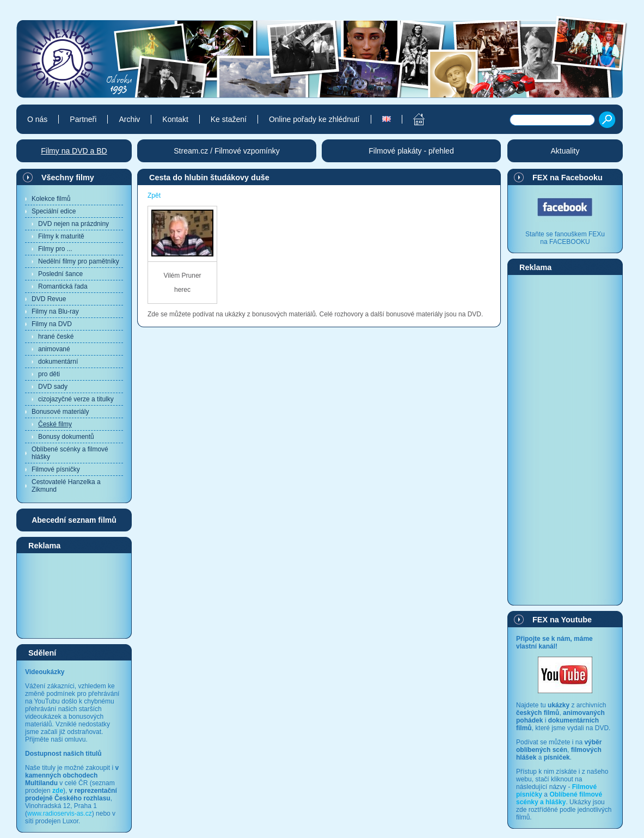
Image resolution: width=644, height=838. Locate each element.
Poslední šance (60, 274)
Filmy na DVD (52, 324)
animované (54, 349)
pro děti (49, 374)
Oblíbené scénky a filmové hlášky (70, 453)
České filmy (55, 424)
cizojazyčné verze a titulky (76, 399)
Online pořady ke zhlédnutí (314, 119)
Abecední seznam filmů (74, 520)
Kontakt (175, 119)
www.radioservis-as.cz (60, 813)
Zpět (154, 195)
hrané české (56, 337)
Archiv (129, 119)
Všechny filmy (68, 178)
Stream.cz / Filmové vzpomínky (227, 151)
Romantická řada (63, 286)
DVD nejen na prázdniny (73, 224)
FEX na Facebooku (568, 178)
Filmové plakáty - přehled (411, 151)
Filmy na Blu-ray (55, 311)
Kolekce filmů (51, 199)
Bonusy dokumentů (66, 437)
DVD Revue (49, 299)
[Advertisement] (74, 595)
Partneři (83, 119)
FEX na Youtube (562, 620)
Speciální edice (54, 211)
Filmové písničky (56, 469)
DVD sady (53, 387)
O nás (37, 119)
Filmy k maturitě (61, 236)
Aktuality (565, 151)
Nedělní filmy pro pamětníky (79, 261)
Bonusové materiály (60, 412)
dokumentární (58, 362)
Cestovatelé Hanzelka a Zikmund (66, 486)
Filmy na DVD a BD (74, 151)
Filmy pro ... (55, 249)
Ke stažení (229, 119)
